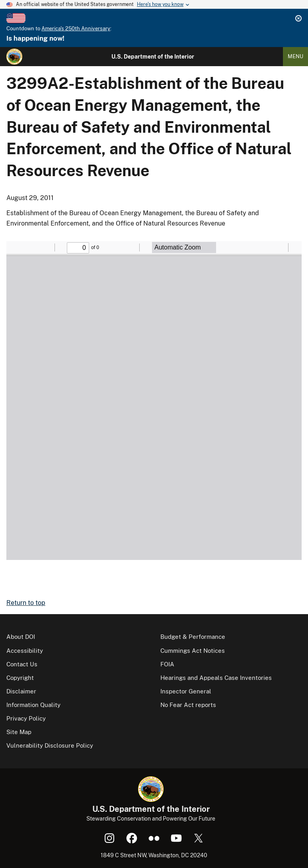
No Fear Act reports (188, 705)
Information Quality (33, 705)
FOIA (167, 664)
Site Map (19, 732)
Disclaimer (21, 691)
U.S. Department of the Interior (153, 57)
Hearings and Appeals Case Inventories (216, 678)
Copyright (20, 678)
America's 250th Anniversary (76, 28)
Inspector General (186, 691)
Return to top (26, 603)
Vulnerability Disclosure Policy (50, 745)
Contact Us (22, 664)
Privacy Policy (26, 718)
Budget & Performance (193, 637)
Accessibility (25, 651)
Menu (295, 56)
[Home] (14, 57)
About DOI (21, 637)
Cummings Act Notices (193, 651)
